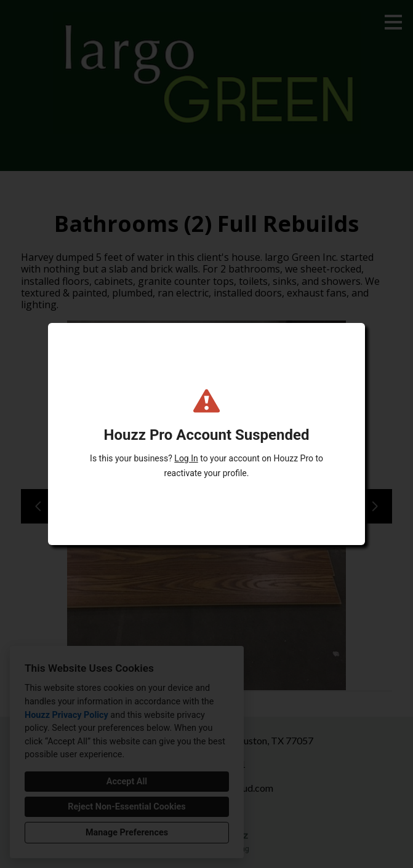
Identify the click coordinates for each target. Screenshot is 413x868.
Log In (186, 458)
